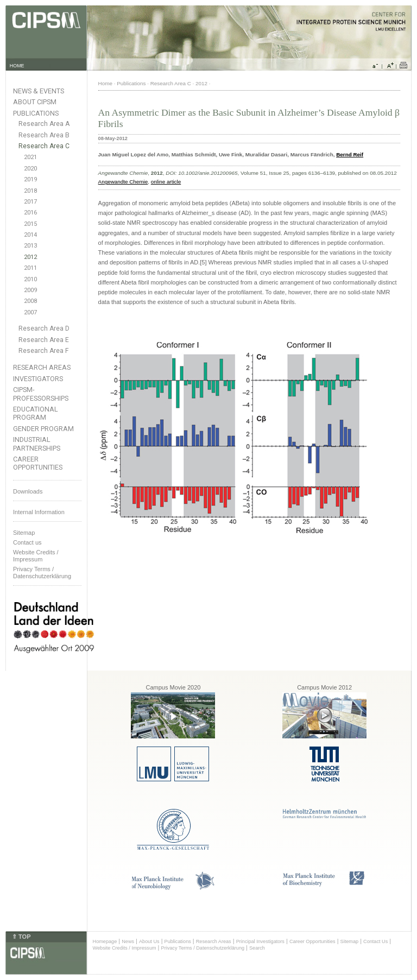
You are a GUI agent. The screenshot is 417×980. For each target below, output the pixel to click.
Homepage (105, 941)
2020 (30, 169)
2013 (30, 246)
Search (257, 948)
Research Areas (42, 367)
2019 (30, 179)
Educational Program (36, 413)
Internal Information (39, 512)
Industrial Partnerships (37, 444)
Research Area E (44, 340)
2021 (30, 157)
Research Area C (44, 146)
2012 (30, 257)
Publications (36, 113)
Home (105, 83)
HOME (17, 66)
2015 (30, 224)
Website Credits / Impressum (125, 948)
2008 (30, 301)
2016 (30, 213)
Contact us (27, 542)
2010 (30, 279)
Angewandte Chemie (123, 182)
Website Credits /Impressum (36, 556)
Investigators (38, 379)
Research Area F (44, 351)
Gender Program (43, 429)
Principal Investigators (260, 941)
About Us (149, 941)
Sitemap (24, 533)
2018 (30, 191)
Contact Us (375, 941)
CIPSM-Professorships (41, 394)
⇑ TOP (21, 937)
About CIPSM (35, 102)
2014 (30, 235)
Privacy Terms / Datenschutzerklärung (42, 573)
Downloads (28, 491)
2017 (30, 202)
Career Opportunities (38, 463)
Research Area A (44, 124)
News (128, 941)
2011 (30, 268)
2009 (30, 290)
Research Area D (44, 328)
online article (166, 182)
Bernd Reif (350, 154)
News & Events (39, 91)
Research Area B (44, 135)
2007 (30, 312)
